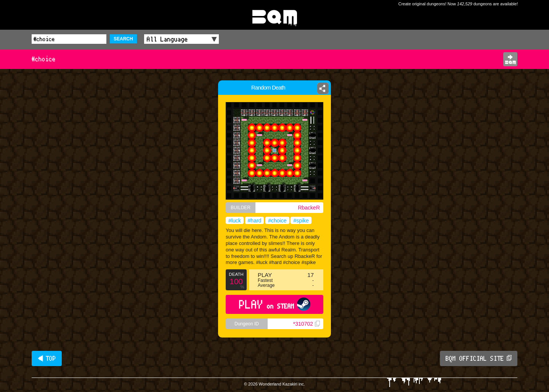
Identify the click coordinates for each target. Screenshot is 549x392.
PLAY (275, 304)
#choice (277, 221)
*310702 (307, 324)
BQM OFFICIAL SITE (479, 358)
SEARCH (123, 39)
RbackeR (309, 208)
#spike (301, 221)
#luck (235, 221)
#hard (255, 221)
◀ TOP (47, 358)
